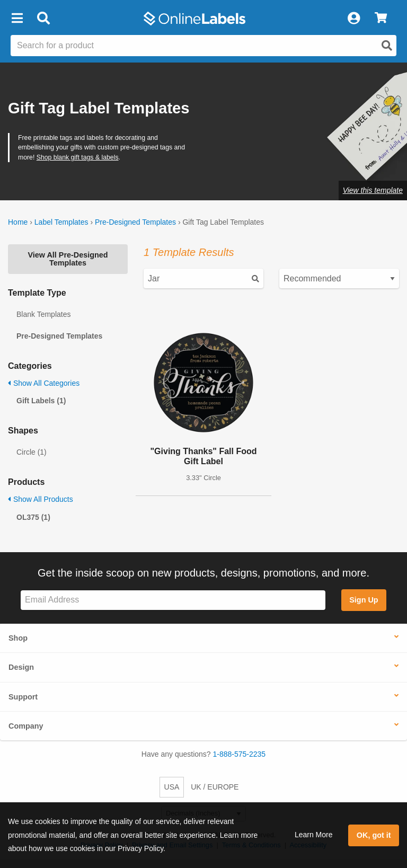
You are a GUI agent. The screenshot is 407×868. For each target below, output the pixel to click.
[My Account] (353, 19)
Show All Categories (44, 383)
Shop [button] (18, 638)
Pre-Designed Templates (135, 222)
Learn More (314, 835)
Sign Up (364, 600)
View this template (373, 190)
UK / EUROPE (215, 787)
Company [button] (26, 726)
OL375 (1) (33, 517)
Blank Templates (43, 314)
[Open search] (387, 46)
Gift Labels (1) (41, 401)
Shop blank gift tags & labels (78, 157)
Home (18, 222)
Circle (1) (32, 452)
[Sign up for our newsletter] (173, 600)
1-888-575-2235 (240, 754)
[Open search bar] (43, 19)
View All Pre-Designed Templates (68, 259)
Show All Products (41, 499)
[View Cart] (381, 19)
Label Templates (61, 222)
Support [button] (23, 697)
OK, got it (374, 835)
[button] (17, 19)
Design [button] (21, 667)
